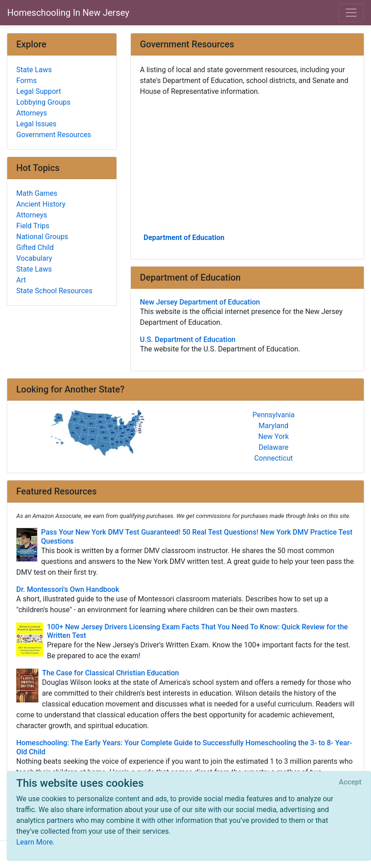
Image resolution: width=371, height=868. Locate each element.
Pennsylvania (274, 415)
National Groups (42, 237)
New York (274, 436)
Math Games (37, 193)
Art (21, 280)
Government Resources (54, 135)
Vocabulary (34, 258)
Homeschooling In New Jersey (68, 13)
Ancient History (41, 204)
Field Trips (33, 226)
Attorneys (32, 113)
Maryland (274, 426)
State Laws (34, 70)
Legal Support (39, 91)
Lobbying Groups (43, 102)
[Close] (350, 782)
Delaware (274, 447)
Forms (27, 81)
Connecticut (274, 458)
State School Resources (54, 291)
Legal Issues (36, 124)
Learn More (35, 842)
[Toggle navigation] (351, 13)
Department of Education (184, 238)
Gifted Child (35, 247)
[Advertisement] (247, 164)
